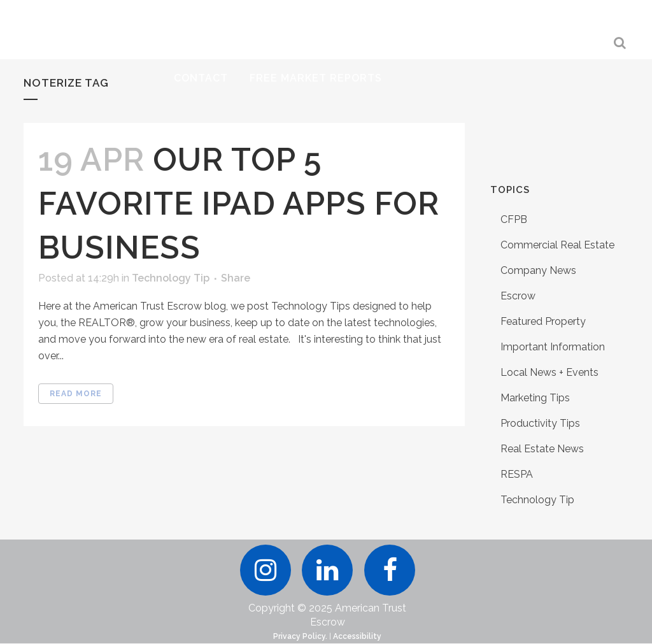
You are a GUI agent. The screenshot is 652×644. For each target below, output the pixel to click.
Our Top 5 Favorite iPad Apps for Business (239, 204)
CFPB (514, 219)
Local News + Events (549, 372)
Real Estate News (542, 449)
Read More (76, 394)
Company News (538, 270)
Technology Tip (171, 278)
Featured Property (543, 321)
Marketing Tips (535, 398)
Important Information (553, 347)
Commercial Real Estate (557, 245)
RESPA (517, 474)
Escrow (518, 296)
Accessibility (357, 637)
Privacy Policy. (300, 637)
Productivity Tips (540, 423)
